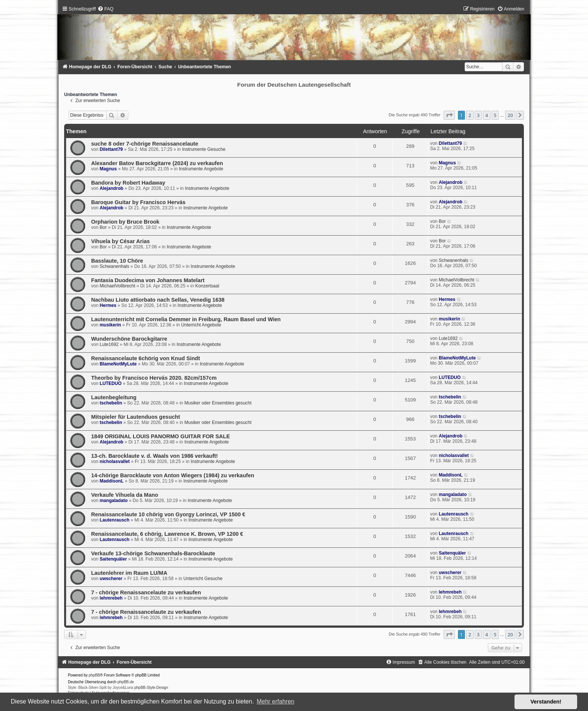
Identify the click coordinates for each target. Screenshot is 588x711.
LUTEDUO (111, 383)
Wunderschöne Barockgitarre (129, 339)
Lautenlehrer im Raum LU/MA (129, 573)
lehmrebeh (111, 598)
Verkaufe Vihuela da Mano (125, 495)
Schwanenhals (115, 266)
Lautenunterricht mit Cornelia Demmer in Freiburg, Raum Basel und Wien (186, 319)
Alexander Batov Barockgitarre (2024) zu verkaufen (157, 163)
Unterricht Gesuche (203, 579)
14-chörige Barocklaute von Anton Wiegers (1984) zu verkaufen (173, 475)
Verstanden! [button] (546, 702)
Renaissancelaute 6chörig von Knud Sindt (145, 358)
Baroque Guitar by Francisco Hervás (138, 202)
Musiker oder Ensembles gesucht (218, 403)
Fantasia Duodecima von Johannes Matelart (148, 280)
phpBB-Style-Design (151, 688)
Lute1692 (109, 344)
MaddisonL (112, 481)
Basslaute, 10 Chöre (117, 261)
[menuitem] (105, 9)
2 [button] (470, 115)
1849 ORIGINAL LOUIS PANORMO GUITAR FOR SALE (160, 436)
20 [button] (510, 115)
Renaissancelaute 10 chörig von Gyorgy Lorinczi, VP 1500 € (168, 514)
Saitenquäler (113, 559)
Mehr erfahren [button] (275, 701)
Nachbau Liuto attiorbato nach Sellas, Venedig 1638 (158, 300)
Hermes (108, 305)
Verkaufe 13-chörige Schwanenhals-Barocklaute (153, 553)
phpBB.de (126, 682)
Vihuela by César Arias (121, 241)
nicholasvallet (115, 461)
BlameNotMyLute (118, 364)
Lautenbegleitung (114, 397)
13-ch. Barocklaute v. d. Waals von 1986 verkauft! (154, 456)
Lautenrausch (115, 520)
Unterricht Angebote (201, 325)
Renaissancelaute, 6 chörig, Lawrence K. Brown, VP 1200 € (167, 534)
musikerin (110, 325)
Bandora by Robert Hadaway (128, 183)
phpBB (94, 675)
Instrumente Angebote (201, 169)
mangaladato (114, 501)
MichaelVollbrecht (118, 286)
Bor (103, 227)
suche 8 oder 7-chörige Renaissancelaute (145, 144)
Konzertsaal (207, 286)
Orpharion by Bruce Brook (125, 222)
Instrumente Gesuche (204, 149)
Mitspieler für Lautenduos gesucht (136, 417)
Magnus (108, 169)
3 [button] (478, 115)
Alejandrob (112, 188)
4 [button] (487, 115)
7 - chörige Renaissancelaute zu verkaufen (146, 592)
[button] (449, 115)
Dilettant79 (111, 149)
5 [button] (495, 115)
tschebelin (111, 403)
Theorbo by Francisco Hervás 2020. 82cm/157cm (154, 378)
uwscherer (111, 579)
